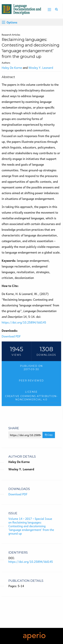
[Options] (4, 22)
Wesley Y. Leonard (41, 68)
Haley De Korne (12, 68)
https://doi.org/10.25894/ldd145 (24, 322)
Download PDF (11, 336)
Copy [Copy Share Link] (49, 435)
